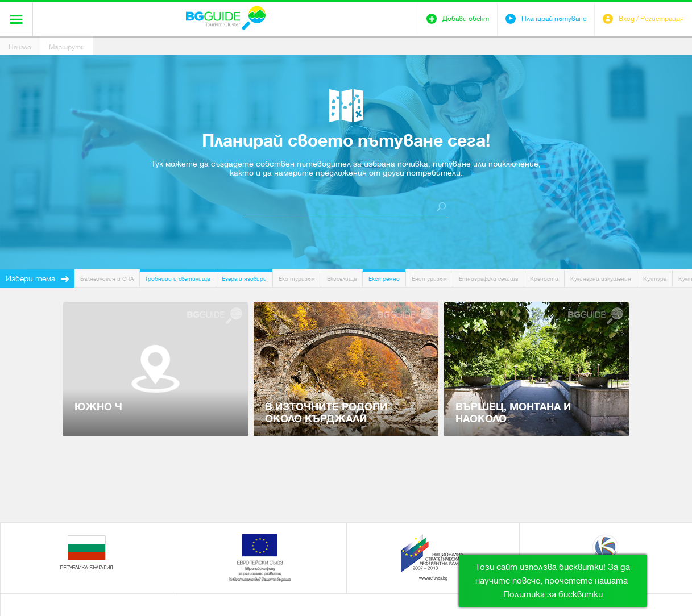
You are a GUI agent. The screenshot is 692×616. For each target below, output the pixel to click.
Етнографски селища (488, 279)
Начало (20, 47)
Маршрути (67, 47)
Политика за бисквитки (553, 594)
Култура (655, 279)
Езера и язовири (244, 279)
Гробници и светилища (178, 279)
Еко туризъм (297, 279)
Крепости (544, 279)
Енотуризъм (429, 279)
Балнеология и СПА (107, 279)
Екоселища (342, 279)
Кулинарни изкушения (601, 279)
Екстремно (384, 279)
